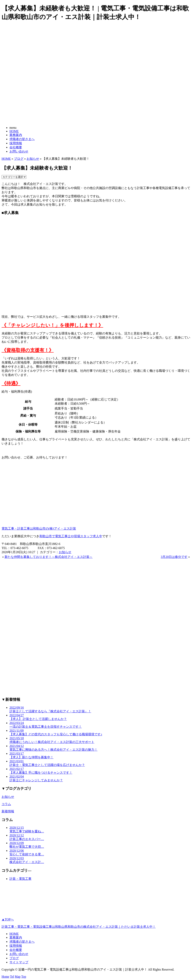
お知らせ (33, 159)
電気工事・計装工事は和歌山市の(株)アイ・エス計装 (39, 529)
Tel (12, 977)
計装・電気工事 (20, 879)
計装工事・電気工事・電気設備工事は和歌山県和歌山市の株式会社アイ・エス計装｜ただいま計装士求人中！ (79, 927)
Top (24, 977)
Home (5, 977)
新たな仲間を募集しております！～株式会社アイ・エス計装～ (49, 557)
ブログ (19, 159)
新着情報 (8, 811)
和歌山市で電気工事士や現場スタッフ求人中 (71, 536)
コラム (6, 804)
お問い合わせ (19, 151)
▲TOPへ (8, 919)
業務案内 (16, 135)
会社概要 (16, 147)
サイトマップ (19, 962)
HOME (14, 131)
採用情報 (16, 143)
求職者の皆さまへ (22, 139)
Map (18, 977)
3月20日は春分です (174, 557)
